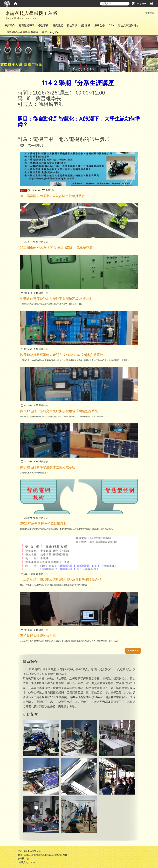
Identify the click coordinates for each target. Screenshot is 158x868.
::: (143, 13)
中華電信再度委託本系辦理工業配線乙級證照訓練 (56, 299)
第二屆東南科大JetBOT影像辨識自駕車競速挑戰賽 (56, 247)
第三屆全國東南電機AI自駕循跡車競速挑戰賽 (53, 196)
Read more (133, 651)
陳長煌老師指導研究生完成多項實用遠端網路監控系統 (59, 411)
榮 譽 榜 (86, 26)
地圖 (65, 855)
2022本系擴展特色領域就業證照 (43, 523)
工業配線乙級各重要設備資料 (21, 32)
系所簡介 (10, 26)
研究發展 (58, 26)
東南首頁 (150, 13)
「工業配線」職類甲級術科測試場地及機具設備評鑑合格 (61, 580)
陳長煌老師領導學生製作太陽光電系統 (48, 467)
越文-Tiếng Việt (51, 32)
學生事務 (43, 26)
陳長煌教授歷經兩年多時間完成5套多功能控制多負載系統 (62, 355)
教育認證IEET (27, 26)
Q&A (111, 26)
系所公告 (100, 26)
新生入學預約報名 (128, 26)
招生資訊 (72, 26)
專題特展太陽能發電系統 (38, 636)
